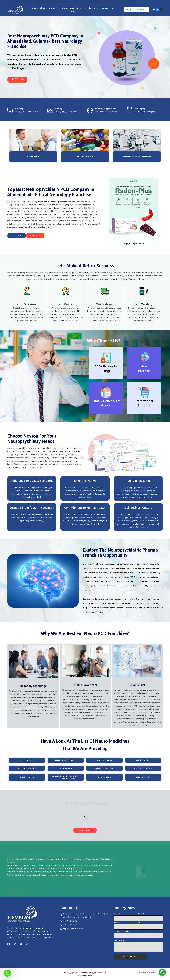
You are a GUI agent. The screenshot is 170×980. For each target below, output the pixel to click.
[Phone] (7, 973)
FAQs (113, 8)
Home (35, 8)
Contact (74, 11)
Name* (126, 917)
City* (150, 926)
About (43, 8)
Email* (150, 917)
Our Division (91, 8)
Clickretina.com (85, 976)
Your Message (138, 946)
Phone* (126, 926)
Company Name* (138, 934)
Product (53, 8)
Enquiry (105, 8)
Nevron (84, 973)
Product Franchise (71, 8)
